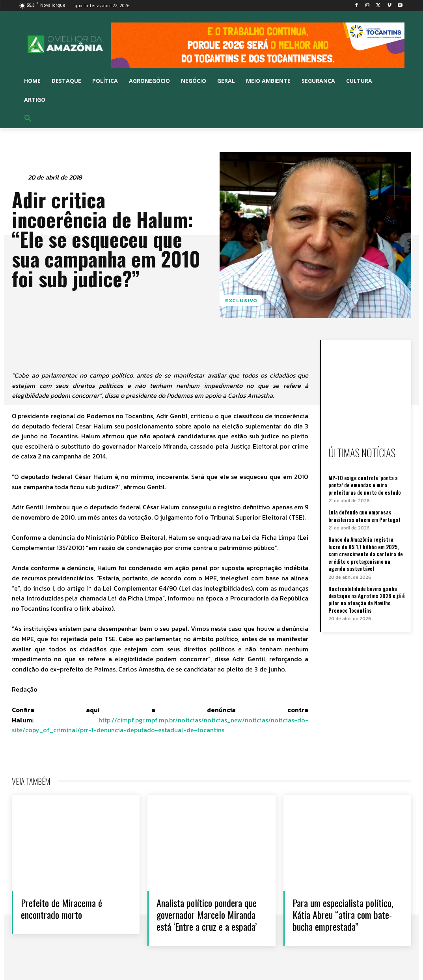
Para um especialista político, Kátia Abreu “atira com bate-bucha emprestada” (346, 914)
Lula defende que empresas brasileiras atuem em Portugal (364, 515)
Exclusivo (241, 300)
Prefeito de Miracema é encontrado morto (64, 908)
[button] (28, 119)
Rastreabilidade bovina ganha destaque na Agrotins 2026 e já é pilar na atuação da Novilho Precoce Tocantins (366, 598)
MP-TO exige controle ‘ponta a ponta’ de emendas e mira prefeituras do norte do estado (364, 484)
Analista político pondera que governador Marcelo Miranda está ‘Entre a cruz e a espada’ (210, 914)
